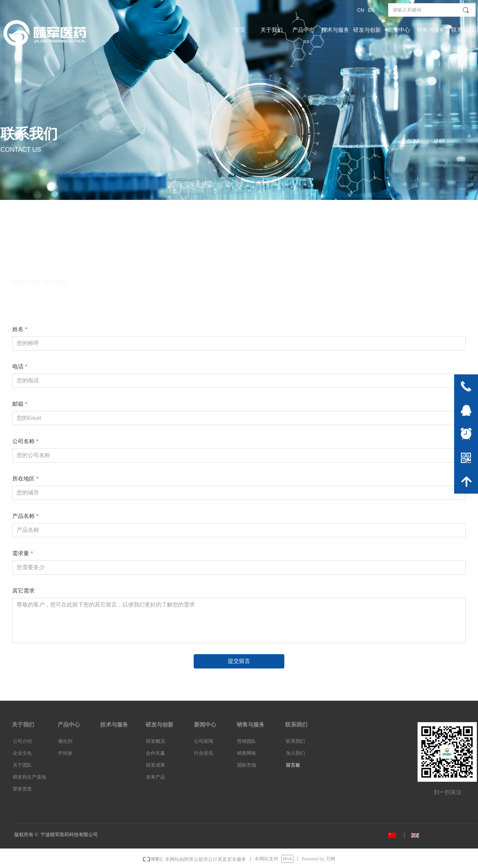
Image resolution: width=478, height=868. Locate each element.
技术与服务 (335, 30)
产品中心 (303, 30)
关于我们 (272, 30)
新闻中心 (399, 30)
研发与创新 (367, 30)
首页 (240, 30)
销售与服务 (431, 30)
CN (360, 10)
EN (371, 10)
